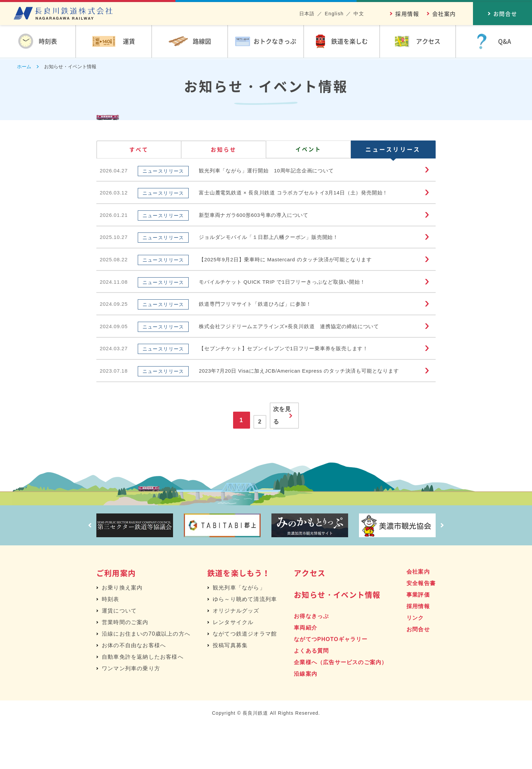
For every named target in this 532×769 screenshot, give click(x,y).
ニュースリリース (393, 151)
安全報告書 (421, 626)
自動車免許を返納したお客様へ (143, 700)
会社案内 (444, 14)
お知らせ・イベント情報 (337, 637)
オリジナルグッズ (236, 654)
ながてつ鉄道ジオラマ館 (245, 677)
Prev (88, 568)
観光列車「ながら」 (239, 631)
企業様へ (340, 705)
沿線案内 (306, 717)
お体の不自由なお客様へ (134, 688)
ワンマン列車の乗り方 (131, 711)
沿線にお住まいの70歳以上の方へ (146, 677)
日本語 (307, 14)
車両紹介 (306, 671)
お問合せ (418, 672)
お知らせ (224, 151)
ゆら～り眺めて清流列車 (245, 642)
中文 (359, 14)
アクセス (310, 616)
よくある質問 (311, 694)
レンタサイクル (233, 665)
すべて (139, 151)
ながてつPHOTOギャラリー (331, 682)
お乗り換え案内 (122, 631)
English (334, 14)
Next (444, 568)
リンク (415, 661)
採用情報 (407, 14)
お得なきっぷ (311, 659)
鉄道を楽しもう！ (239, 616)
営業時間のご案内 (125, 665)
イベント (308, 151)
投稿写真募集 (230, 688)
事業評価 (418, 638)
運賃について (119, 654)
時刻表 (111, 642)
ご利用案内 (116, 616)
